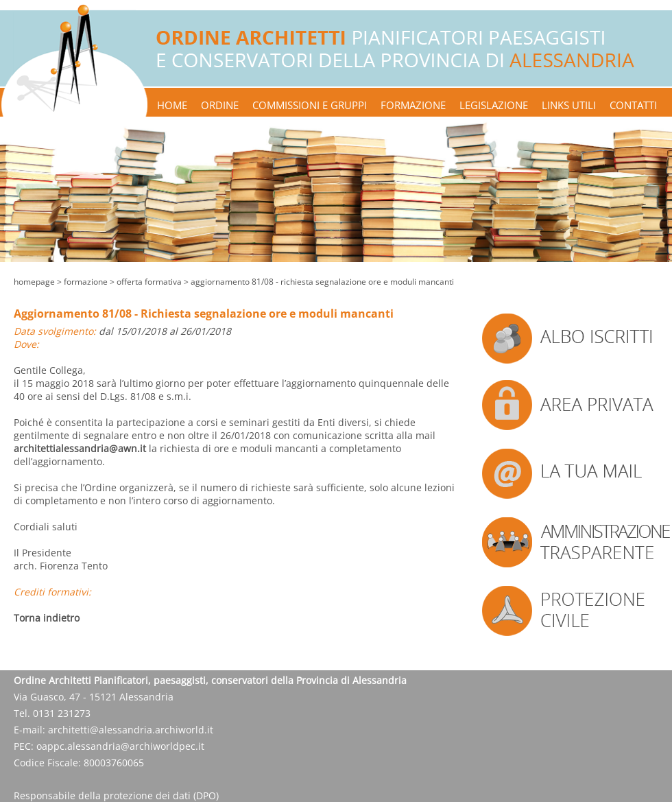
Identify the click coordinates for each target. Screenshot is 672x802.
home (172, 105)
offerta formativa (149, 282)
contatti (633, 105)
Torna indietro (47, 618)
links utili (569, 105)
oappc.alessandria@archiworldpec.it (120, 746)
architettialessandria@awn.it (80, 448)
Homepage (34, 282)
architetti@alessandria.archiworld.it (131, 730)
